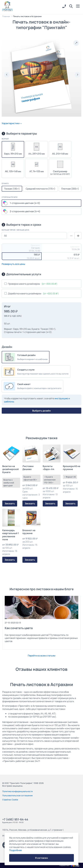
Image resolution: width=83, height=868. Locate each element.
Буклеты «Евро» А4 (48, 468)
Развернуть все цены (13, 264)
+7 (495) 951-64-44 (15, 819)
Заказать (10, 503)
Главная (6, 16)
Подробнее (15, 850)
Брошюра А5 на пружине (71, 468)
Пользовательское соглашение (17, 795)
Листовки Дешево (28, 468)
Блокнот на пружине (29, 532)
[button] (71, 6)
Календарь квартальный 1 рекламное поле (11, 535)
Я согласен (41, 858)
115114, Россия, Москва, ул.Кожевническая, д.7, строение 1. (33, 830)
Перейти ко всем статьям (41, 656)
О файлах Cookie (10, 800)
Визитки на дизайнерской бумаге (10, 469)
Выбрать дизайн (41, 411)
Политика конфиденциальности (17, 791)
